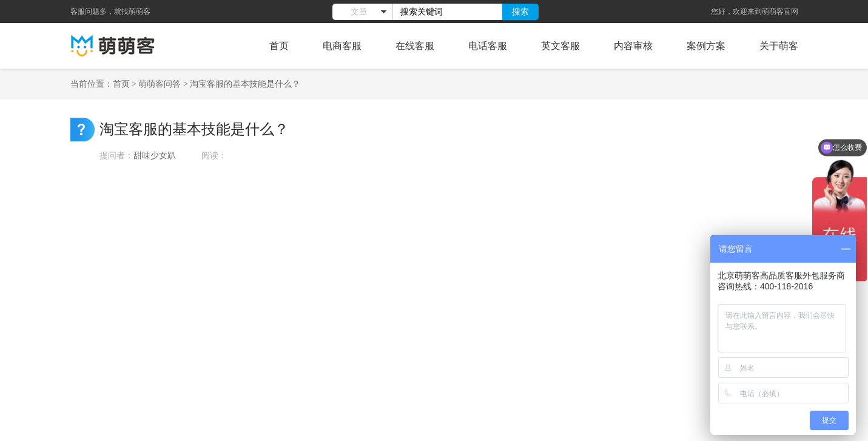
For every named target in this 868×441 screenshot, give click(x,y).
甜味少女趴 (156, 156)
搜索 (520, 12)
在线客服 (415, 46)
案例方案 (706, 46)
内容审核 (633, 46)
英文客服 (560, 46)
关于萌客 (779, 46)
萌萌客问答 (160, 84)
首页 (279, 46)
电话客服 (488, 46)
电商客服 (342, 46)
